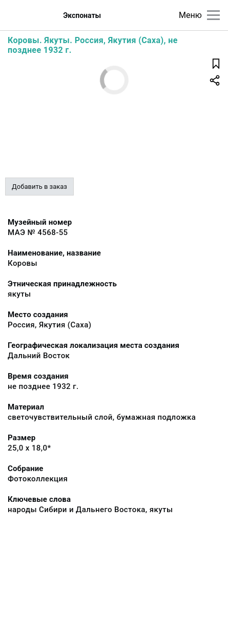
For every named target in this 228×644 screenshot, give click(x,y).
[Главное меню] (213, 15)
